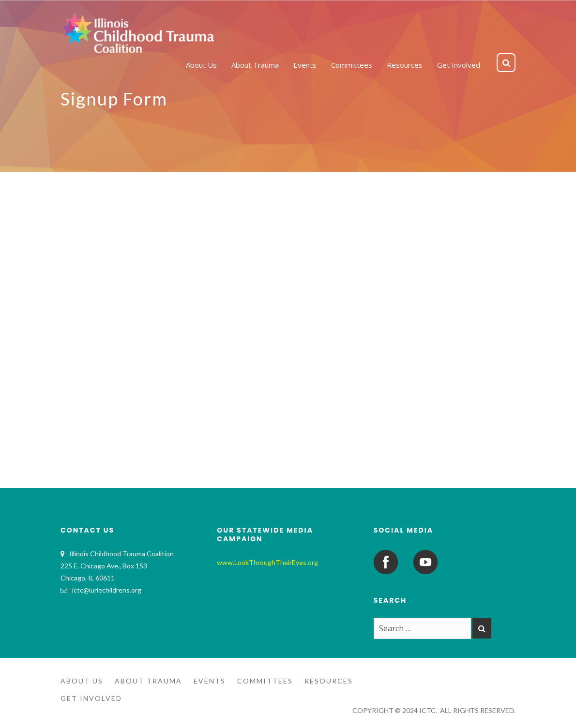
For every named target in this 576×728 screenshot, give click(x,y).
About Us (82, 681)
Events (210, 681)
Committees (265, 681)
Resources (329, 681)
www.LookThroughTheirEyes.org (267, 562)
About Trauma (148, 681)
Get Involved (91, 698)
